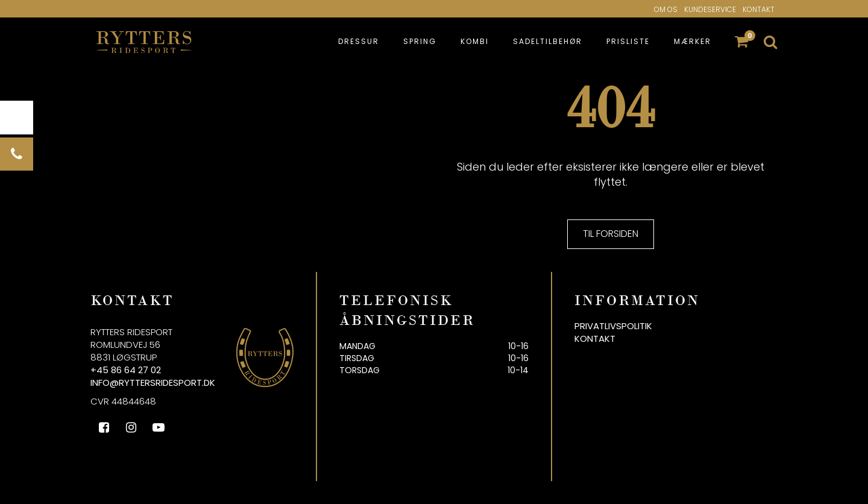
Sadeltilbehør (548, 41)
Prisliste (628, 41)
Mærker (693, 41)
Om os (666, 9)
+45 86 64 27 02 (126, 370)
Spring (420, 41)
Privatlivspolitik (613, 326)
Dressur (359, 41)
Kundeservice (710, 9)
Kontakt (759, 9)
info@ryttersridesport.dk (153, 383)
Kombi (475, 41)
